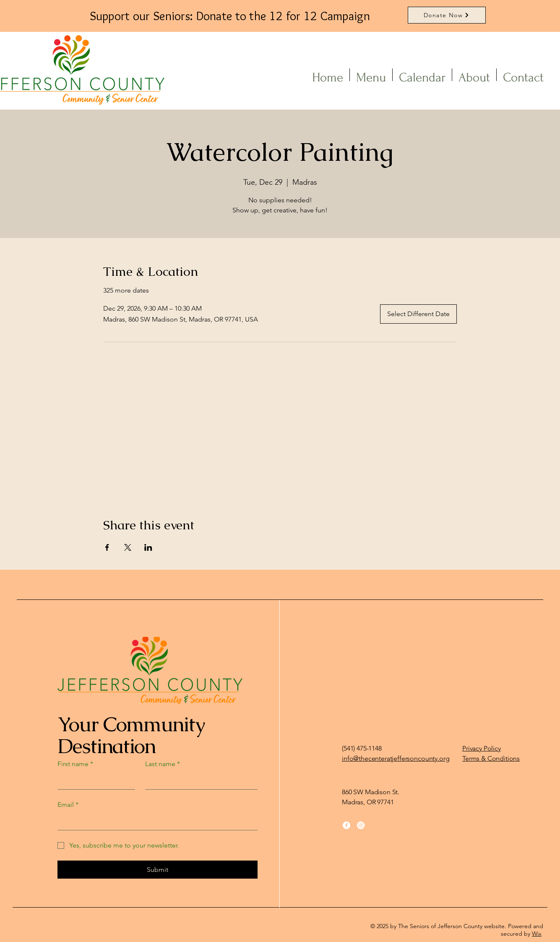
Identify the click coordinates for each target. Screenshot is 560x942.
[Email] (155, 822)
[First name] (94, 781)
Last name (163, 764)
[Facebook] (346, 825)
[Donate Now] (447, 15)
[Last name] (199, 781)
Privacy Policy (482, 748)
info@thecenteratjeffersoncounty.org (396, 758)
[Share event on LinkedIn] (148, 547)
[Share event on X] (128, 547)
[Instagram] (361, 825)
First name (75, 764)
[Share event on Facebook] (107, 547)
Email (68, 805)
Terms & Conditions (491, 758)
